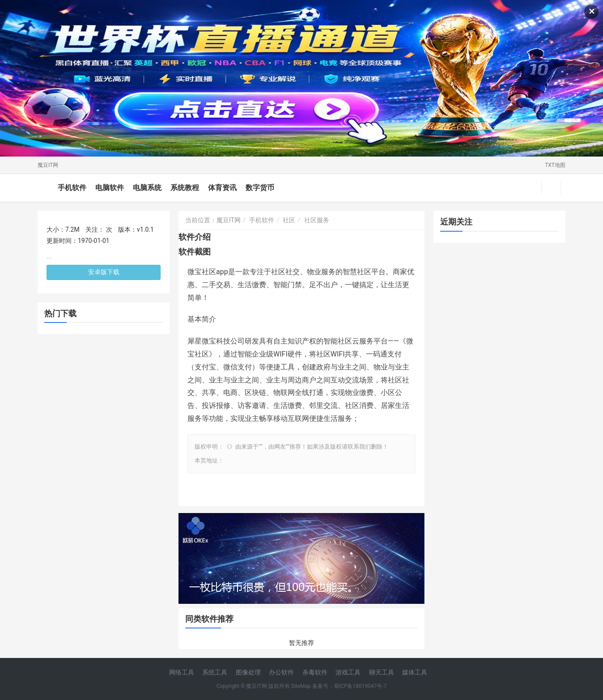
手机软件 (72, 188)
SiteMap (301, 686)
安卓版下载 (104, 272)
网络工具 (182, 672)
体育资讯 (222, 188)
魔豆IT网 (48, 165)
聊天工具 (382, 672)
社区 (289, 220)
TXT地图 (555, 165)
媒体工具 (415, 672)
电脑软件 (110, 188)
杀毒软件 (315, 672)
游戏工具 (348, 672)
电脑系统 (147, 188)
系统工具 (215, 672)
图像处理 (248, 672)
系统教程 (185, 188)
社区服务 (317, 220)
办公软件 (281, 672)
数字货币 (260, 188)
